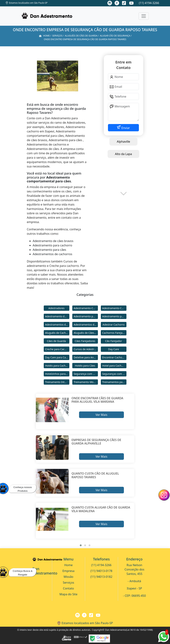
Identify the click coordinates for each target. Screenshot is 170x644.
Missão (69, 577)
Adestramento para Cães (114, 316)
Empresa (68, 571)
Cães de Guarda (57, 341)
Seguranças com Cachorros (114, 374)
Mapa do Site (68, 594)
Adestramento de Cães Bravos (57, 316)
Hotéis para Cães (85, 366)
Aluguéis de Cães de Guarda (86, 333)
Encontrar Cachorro (114, 357)
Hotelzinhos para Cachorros (57, 374)
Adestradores (57, 308)
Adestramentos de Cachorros (57, 325)
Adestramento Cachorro (86, 308)
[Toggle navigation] (144, 16)
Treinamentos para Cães (114, 382)
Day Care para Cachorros (57, 357)
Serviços (68, 583)
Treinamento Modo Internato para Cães (86, 382)
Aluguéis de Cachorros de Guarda (57, 333)
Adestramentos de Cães (86, 325)
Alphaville (123, 142)
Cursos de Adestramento (86, 349)
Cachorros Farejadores (114, 333)
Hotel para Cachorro (114, 366)
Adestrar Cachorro (113, 325)
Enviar (125, 128)
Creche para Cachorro (57, 349)
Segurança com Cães (86, 374)
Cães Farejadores (85, 341)
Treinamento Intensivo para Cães (57, 382)
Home (68, 565)
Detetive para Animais (86, 357)
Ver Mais (101, 415)
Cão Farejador (114, 341)
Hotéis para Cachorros (57, 366)
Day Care (114, 349)
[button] (81, 545)
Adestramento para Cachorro (86, 316)
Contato (68, 588)
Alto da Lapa (123, 154)
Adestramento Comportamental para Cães (114, 308)
